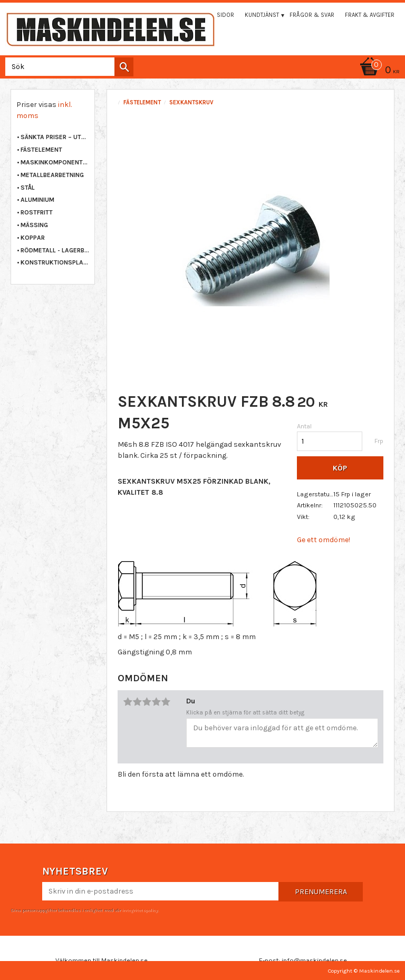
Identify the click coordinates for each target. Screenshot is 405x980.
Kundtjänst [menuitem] (262, 15)
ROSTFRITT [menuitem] (37, 212)
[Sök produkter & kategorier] (67, 67)
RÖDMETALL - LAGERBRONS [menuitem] (55, 250)
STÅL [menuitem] (28, 188)
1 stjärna (128, 702)
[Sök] (124, 67)
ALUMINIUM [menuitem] (37, 200)
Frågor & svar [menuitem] (312, 15)
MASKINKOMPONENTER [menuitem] (55, 162)
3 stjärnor (147, 702)
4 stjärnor (156, 702)
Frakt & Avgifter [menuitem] (370, 15)
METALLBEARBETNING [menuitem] (52, 175)
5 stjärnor (166, 702)
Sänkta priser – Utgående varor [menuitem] (55, 137)
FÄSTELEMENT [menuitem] (41, 150)
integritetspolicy (140, 910)
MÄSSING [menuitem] (34, 225)
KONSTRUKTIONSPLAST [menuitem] (55, 262)
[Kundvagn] (202, 71)
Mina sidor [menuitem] (218, 15)
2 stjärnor (137, 702)
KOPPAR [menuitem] (33, 238)
